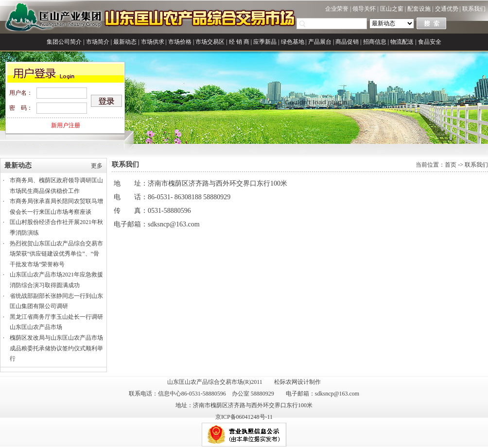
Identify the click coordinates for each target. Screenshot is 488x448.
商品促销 (347, 42)
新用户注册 (66, 125)
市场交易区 (210, 42)
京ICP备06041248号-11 (244, 417)
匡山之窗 (392, 9)
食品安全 (430, 42)
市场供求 (153, 42)
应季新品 (265, 42)
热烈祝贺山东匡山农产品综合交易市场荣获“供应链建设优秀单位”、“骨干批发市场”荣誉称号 (56, 254)
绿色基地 (293, 42)
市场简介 (98, 42)
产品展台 (320, 42)
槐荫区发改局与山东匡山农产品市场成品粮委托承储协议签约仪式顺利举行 (56, 348)
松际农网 (286, 382)
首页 (451, 165)
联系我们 (474, 9)
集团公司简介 (64, 42)
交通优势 (447, 9)
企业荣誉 (337, 9)
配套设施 (419, 9)
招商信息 (375, 42)
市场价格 (180, 42)
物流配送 (402, 42)
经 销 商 (239, 42)
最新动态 (125, 42)
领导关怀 (364, 9)
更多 (97, 166)
